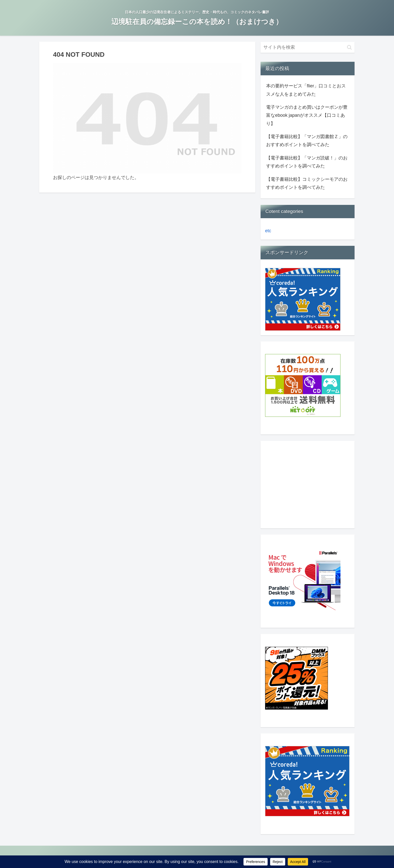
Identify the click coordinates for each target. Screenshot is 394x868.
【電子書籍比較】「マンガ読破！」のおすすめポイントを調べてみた (307, 162)
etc (268, 231)
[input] (308, 47)
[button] (349, 47)
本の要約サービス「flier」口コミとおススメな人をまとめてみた (306, 90)
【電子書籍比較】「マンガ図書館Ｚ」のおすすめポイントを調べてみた (307, 141)
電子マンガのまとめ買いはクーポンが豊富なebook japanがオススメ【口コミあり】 (307, 115)
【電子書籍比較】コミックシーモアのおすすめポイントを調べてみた (307, 183)
